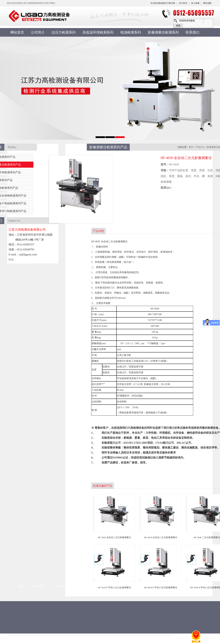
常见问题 (99, 459)
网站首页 (17, 32)
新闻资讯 (79, 459)
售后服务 (119, 459)
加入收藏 (195, 3)
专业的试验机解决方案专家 (163, 3)
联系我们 (192, 32)
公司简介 (38, 32)
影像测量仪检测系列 (163, 32)
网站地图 (207, 3)
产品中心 (59, 459)
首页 (21, 459)
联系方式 (140, 459)
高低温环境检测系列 (98, 32)
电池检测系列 (131, 32)
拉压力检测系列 (64, 32)
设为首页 (183, 3)
